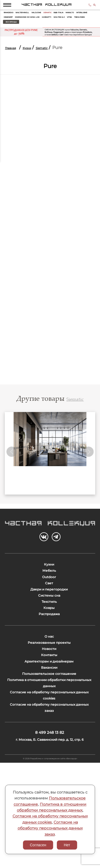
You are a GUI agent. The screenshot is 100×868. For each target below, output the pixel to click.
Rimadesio (11, 18)
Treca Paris (58, 30)
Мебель (49, 596)
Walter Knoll (31, 18)
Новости (49, 707)
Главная (14, 57)
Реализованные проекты (49, 697)
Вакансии (49, 735)
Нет (67, 845)
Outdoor (49, 605)
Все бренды (80, 30)
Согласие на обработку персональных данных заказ (50, 828)
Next (88, 467)
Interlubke (27, 24)
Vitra (43, 30)
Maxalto (10, 24)
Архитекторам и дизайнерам (49, 726)
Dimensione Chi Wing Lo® (72, 24)
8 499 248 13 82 (86, 7)
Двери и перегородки (49, 624)
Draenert (45, 24)
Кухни (36, 57)
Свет (49, 615)
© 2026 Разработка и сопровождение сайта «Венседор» (50, 862)
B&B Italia (83, 18)
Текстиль (49, 643)
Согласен (38, 845)
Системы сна (49, 634)
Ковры (49, 652)
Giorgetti (11, 30)
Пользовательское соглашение (49, 744)
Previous (12, 467)
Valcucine (51, 18)
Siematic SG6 (50, 496)
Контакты (49, 716)
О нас (49, 688)
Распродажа (49, 662)
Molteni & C (28, 30)
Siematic (67, 18)
